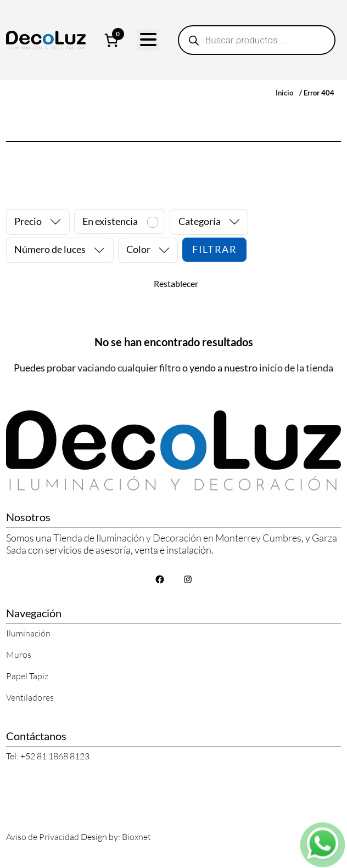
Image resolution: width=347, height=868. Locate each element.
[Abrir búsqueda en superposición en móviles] (257, 40)
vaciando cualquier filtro (129, 368)
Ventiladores (30, 697)
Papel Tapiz (27, 676)
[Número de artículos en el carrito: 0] (111, 40)
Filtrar (214, 249)
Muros (19, 655)
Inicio (284, 93)
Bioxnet (136, 837)
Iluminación (28, 633)
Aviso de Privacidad (43, 837)
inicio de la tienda (296, 368)
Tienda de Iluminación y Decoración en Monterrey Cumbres (177, 538)
